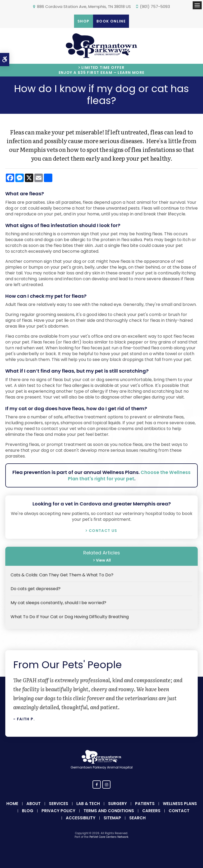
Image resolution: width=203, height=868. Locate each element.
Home (12, 804)
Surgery (117, 804)
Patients (145, 804)
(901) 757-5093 (155, 6)
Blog (28, 811)
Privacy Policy (58, 811)
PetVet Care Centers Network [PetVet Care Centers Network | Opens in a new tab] (109, 837)
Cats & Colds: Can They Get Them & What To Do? (62, 575)
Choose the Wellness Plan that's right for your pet (129, 475)
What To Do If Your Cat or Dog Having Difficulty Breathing (70, 617)
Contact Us (103, 531)
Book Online (111, 21)
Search (137, 818)
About (34, 804)
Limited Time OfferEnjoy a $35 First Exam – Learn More (102, 70)
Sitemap (112, 818)
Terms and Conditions (109, 811)
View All (103, 560)
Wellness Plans (180, 804)
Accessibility (81, 818)
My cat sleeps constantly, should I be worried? (58, 603)
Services (59, 804)
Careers (151, 811)
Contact (179, 811)
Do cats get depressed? (36, 589)
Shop (84, 21)
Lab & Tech (88, 804)
